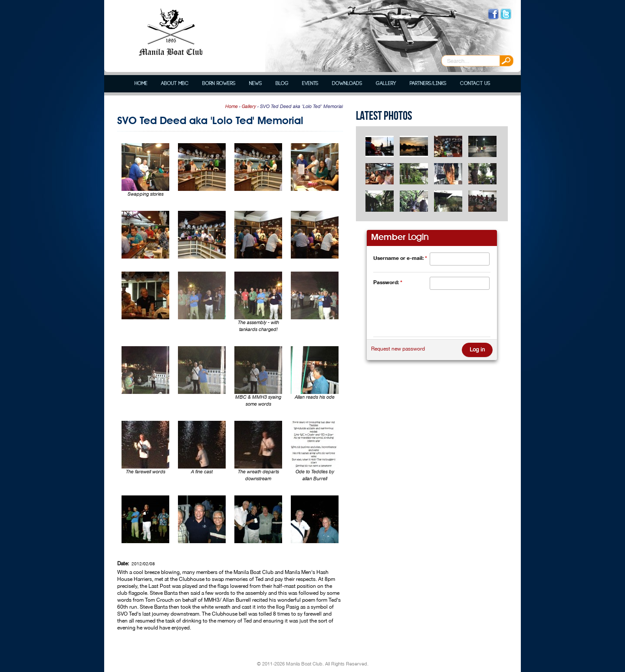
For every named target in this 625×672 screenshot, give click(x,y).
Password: (388, 282)
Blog (282, 84)
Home (141, 84)
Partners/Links (428, 84)
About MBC (175, 84)
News (256, 84)
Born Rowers (219, 84)
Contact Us (475, 84)
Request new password (398, 349)
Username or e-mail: (400, 258)
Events (310, 84)
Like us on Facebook (493, 14)
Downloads (347, 84)
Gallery (386, 84)
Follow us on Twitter (506, 14)
